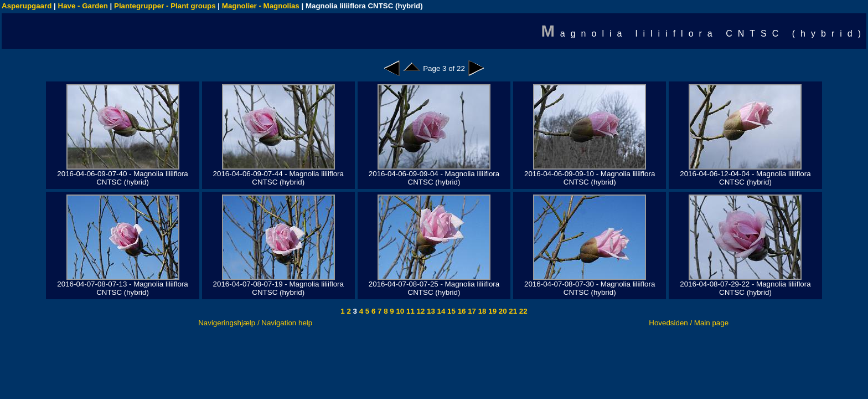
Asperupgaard (27, 6)
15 (450, 311)
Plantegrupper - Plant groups (165, 6)
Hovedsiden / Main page (689, 323)
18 (481, 311)
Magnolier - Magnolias (261, 6)
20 (502, 311)
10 (399, 311)
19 (492, 311)
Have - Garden (83, 6)
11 (409, 311)
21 (512, 311)
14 (440, 311)
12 (420, 311)
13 (430, 311)
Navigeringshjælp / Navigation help (255, 323)
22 (522, 311)
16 (461, 311)
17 (471, 311)
